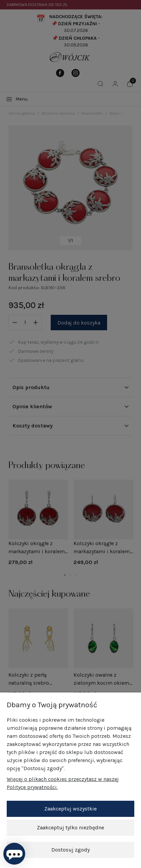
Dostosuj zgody (70, 850)
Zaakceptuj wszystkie (70, 809)
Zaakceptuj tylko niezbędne (70, 827)
